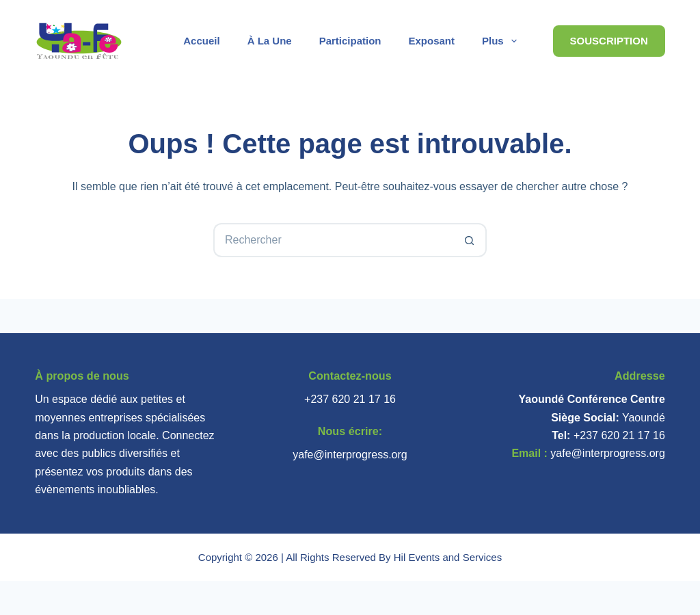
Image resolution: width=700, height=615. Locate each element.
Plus (502, 41)
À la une (270, 41)
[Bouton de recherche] (470, 240)
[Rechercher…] (333, 240)
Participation (350, 41)
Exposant (432, 41)
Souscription (609, 41)
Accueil (201, 41)
